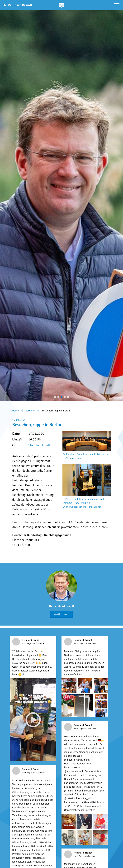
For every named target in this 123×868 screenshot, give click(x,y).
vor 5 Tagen (79, 729)
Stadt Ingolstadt (39, 445)
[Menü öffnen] (117, 5)
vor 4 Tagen (79, 643)
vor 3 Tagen (27, 643)
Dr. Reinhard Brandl (61, 606)
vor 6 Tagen (27, 773)
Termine (30, 411)
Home (15, 411)
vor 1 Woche (79, 856)
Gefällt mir (61, 614)
